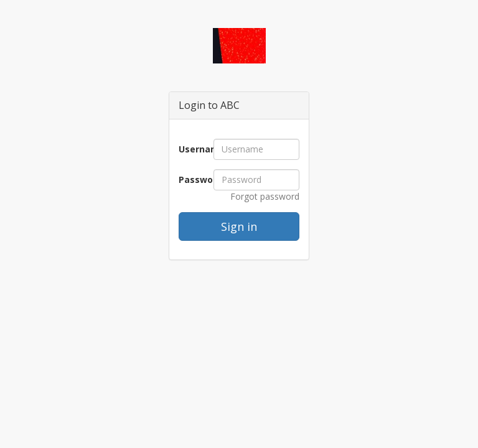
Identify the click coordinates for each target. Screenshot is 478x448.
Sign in (239, 226)
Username (191, 149)
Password (191, 180)
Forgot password (265, 196)
